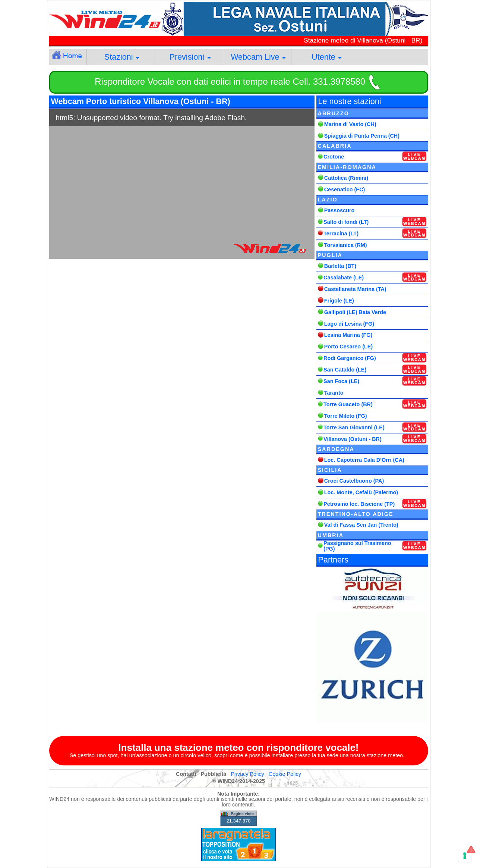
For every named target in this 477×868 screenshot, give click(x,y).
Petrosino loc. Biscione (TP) (359, 504)
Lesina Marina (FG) (348, 335)
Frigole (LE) (339, 301)
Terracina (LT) (341, 234)
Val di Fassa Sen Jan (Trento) (361, 525)
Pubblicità (213, 774)
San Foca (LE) (341, 381)
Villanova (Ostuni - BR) (353, 439)
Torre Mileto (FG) (346, 416)
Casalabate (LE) (344, 278)
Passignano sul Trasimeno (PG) (357, 546)
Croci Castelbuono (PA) (354, 481)
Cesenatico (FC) (345, 189)
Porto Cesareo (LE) (348, 347)
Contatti (186, 774)
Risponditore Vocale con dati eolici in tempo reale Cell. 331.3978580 (230, 82)
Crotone (334, 157)
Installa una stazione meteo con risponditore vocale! (239, 748)
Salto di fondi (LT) (346, 222)
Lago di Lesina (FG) (349, 324)
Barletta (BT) (340, 266)
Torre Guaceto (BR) (348, 404)
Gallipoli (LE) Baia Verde (355, 312)
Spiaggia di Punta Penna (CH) (362, 136)
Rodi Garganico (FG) (350, 358)
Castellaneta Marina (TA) (355, 289)
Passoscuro (339, 210)
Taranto (334, 393)
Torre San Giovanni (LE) (354, 427)
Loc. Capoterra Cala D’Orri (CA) (364, 460)
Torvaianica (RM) (346, 245)
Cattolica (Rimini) (346, 178)
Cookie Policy (285, 774)
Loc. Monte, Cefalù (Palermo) (361, 492)
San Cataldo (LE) (345, 370)
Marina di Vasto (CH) (350, 124)
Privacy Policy (247, 774)
